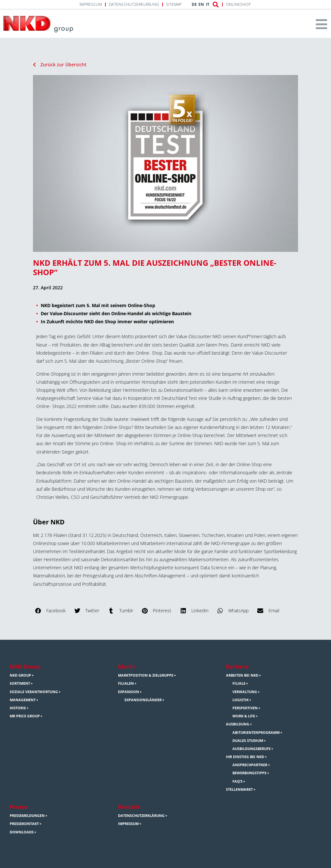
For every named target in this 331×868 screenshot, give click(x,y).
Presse (19, 807)
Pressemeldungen (27, 816)
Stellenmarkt (239, 789)
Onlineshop (238, 5)
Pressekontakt (24, 824)
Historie (18, 708)
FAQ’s (237, 781)
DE (194, 5)
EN (201, 5)
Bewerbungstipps (249, 773)
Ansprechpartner (250, 765)
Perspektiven (245, 708)
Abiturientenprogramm (256, 733)
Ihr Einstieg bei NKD (245, 757)
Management (23, 700)
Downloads (22, 832)
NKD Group (25, 666)
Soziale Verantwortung (34, 692)
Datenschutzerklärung (134, 5)
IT (208, 5)
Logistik (240, 700)
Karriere (237, 666)
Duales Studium (248, 741)
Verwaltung (245, 692)
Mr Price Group (25, 716)
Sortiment (20, 683)
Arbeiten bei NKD (242, 675)
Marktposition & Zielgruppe (146, 675)
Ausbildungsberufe (251, 749)
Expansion (128, 692)
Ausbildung (238, 724)
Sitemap (174, 5)
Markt (126, 666)
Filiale (239, 683)
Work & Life (244, 716)
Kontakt (129, 807)
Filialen (126, 683)
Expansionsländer (143, 700)
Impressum (91, 5)
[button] (51, 611)
